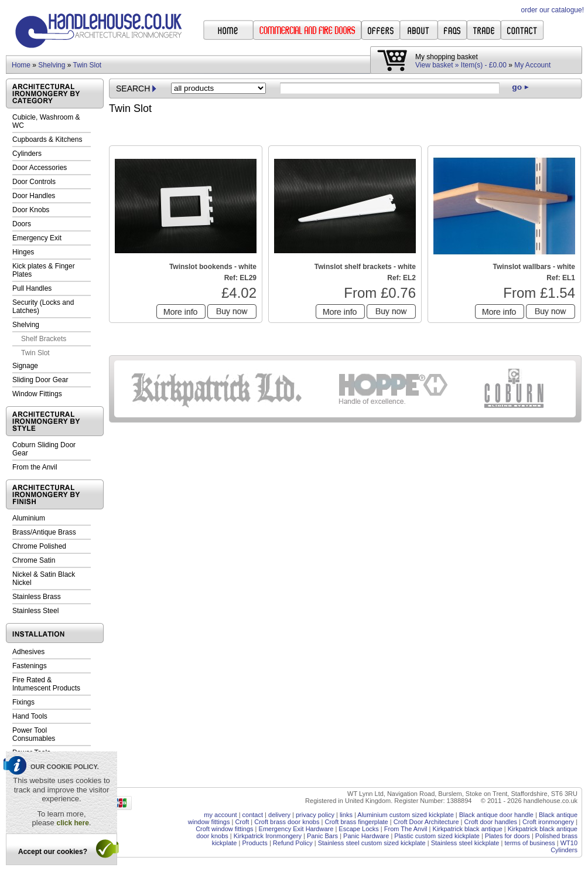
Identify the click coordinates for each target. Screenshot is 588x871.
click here (72, 823)
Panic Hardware (366, 836)
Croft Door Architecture (426, 822)
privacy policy (315, 815)
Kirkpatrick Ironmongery (268, 836)
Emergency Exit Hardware (296, 829)
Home (21, 65)
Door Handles (34, 196)
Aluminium (29, 518)
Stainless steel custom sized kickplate (372, 843)
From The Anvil (406, 829)
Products (254, 843)
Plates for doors (507, 836)
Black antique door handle (496, 815)
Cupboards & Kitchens (47, 140)
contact (253, 815)
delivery (279, 815)
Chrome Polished (39, 546)
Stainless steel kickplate (465, 843)
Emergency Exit (37, 238)
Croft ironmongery (548, 822)
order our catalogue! (553, 10)
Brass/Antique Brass (44, 532)
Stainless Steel (35, 611)
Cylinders (27, 154)
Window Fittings (37, 394)
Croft (242, 822)
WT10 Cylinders (564, 846)
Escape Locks (358, 829)
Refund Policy (293, 843)
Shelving (52, 65)
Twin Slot (88, 65)
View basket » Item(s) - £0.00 (461, 65)
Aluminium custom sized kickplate (405, 815)
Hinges (23, 252)
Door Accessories (40, 168)
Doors (22, 224)
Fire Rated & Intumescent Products (46, 684)
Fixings (23, 702)
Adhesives (28, 652)
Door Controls (34, 182)
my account (220, 815)
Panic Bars (322, 836)
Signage (25, 366)
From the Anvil (35, 467)
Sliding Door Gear (40, 380)
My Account (532, 65)
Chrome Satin (34, 560)
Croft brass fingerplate (356, 822)
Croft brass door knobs (287, 822)
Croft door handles (491, 822)
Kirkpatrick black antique (468, 829)
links (346, 815)
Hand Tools (30, 716)
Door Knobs (31, 210)
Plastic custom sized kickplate (437, 836)
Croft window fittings (224, 829)
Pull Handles (32, 288)
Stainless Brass (37, 597)
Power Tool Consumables (34, 734)
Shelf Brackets (44, 339)
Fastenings (30, 666)
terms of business (529, 843)
